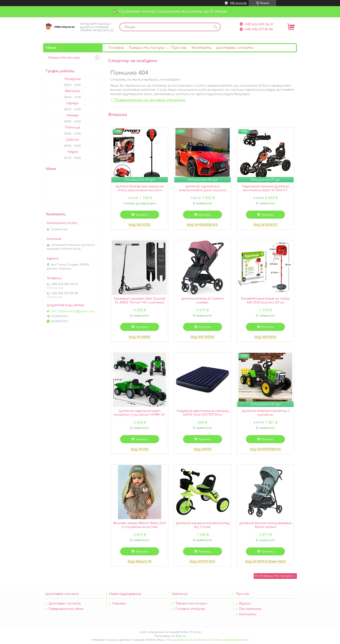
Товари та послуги (147, 48)
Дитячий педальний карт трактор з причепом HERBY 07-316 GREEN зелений (140, 415)
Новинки (119, 604)
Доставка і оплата (235, 48)
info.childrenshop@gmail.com (73, 311)
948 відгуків (238, 3)
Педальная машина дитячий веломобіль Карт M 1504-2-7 (265, 188)
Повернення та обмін (66, 609)
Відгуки (245, 604)
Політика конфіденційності (229, 640)
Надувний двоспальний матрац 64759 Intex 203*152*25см (203, 413)
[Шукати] (215, 27)
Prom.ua (196, 632)
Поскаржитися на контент (187, 640)
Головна (116, 48)
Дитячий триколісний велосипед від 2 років (203, 525)
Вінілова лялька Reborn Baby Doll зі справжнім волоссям (140, 525)
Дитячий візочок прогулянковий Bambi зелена (265, 525)
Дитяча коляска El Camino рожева (202, 301)
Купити (142, 215)
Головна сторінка (190, 609)
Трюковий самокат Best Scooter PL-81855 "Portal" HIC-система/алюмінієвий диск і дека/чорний (140, 303)
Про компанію (250, 609)
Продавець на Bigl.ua (170, 636)
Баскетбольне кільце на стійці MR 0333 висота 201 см (265, 301)
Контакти (201, 48)
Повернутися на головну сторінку (150, 100)
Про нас (179, 48)
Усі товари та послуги (274, 576)
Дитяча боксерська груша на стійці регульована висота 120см (140, 190)
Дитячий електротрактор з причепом (265, 413)
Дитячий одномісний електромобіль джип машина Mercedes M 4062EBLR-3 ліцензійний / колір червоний (202, 192)
